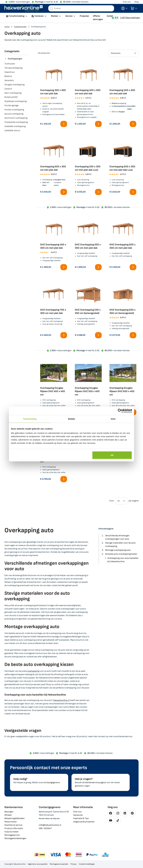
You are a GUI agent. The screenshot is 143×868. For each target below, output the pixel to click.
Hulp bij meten (11, 832)
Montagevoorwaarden (59, 864)
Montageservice (12, 835)
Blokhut (8, 76)
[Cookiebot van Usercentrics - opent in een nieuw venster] (120, 411)
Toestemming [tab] (30, 419)
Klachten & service (13, 825)
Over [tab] (113, 419)
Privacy (74, 864)
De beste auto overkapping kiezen (121, 554)
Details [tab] (71, 419)
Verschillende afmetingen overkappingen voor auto (117, 537)
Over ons (127, 2)
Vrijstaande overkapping (16, 122)
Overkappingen (20, 27)
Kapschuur (10, 72)
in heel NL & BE (47, 2)
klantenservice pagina (95, 783)
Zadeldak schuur (12, 131)
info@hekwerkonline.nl (50, 825)
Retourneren (11, 822)
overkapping (33, 671)
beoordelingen (19, 2)
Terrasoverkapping (13, 68)
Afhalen (8, 815)
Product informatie (14, 828)
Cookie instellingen (87, 864)
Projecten (84, 16)
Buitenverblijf (11, 97)
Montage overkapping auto (118, 550)
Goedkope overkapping (16, 101)
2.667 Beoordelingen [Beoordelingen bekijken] (130, 18)
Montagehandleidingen (15, 838)
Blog (137, 2)
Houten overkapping (14, 110)
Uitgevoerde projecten (84, 822)
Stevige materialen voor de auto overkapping (120, 545)
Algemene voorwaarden (38, 864)
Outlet (110, 16)
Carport (8, 89)
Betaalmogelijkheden (15, 818)
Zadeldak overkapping (15, 126)
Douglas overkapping (14, 85)
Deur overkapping (13, 93)
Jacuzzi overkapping (14, 114)
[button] (124, 8)
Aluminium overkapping (16, 118)
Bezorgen (9, 812)
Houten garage (11, 105)
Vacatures (78, 815)
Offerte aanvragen (98, 18)
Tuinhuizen (10, 64)
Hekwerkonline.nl (61, 700)
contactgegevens (51, 783)
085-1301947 (45, 828)
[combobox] (81, 8)
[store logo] (24, 8)
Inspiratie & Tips (81, 818)
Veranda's (9, 80)
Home (7, 27)
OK (112, 455)
